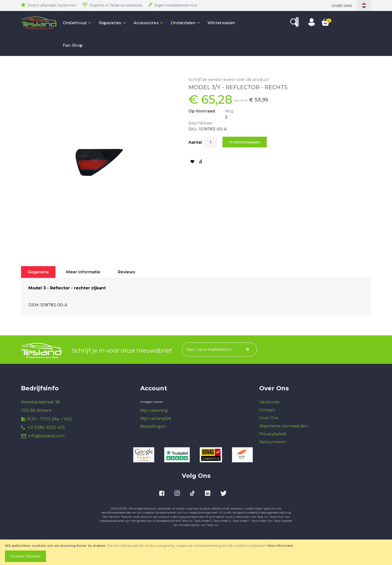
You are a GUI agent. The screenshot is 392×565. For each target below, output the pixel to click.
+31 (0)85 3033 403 (46, 427)
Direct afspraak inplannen (52, 5)
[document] (196, 552)
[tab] (38, 272)
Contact (267, 410)
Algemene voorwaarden (284, 426)
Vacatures (269, 402)
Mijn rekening (154, 410)
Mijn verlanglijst (156, 418)
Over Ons (342, 6)
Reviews (126, 272)
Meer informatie (280, 546)
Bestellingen (153, 426)
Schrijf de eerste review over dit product (229, 80)
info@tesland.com (46, 436)
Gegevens (38, 272)
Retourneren (273, 442)
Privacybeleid (273, 434)
